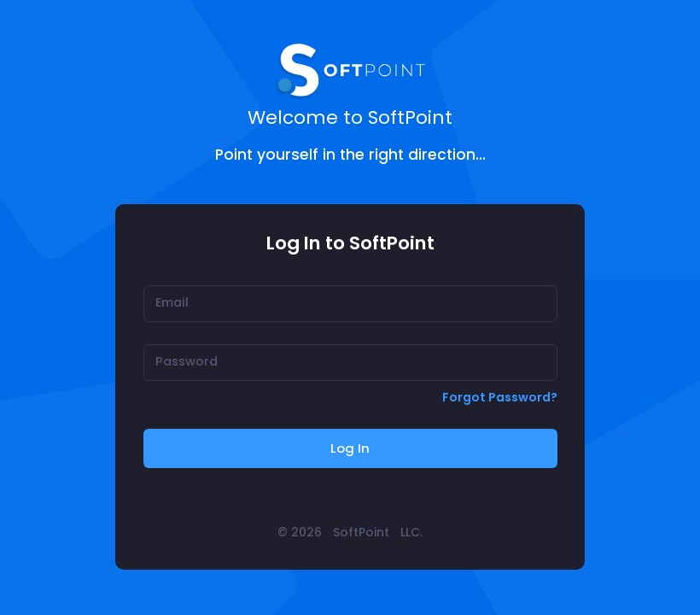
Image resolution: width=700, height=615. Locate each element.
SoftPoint (361, 532)
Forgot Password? (500, 397)
